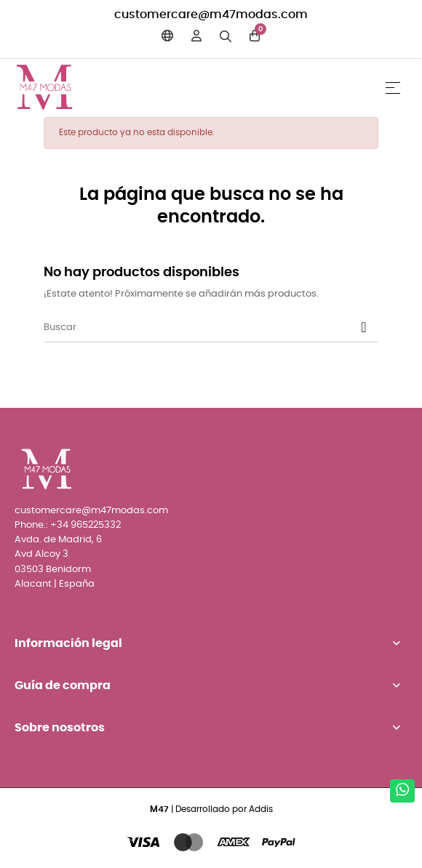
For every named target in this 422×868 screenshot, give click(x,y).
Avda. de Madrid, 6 (58, 540)
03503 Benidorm (53, 570)
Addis (261, 809)
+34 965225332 (85, 525)
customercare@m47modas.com (211, 15)
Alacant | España (55, 584)
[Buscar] (211, 328)
